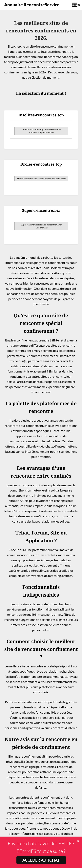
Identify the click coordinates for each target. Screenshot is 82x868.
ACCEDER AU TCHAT (41, 860)
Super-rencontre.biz (41, 210)
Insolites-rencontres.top (41, 115)
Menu (75, 4)
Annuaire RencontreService (32, 5)
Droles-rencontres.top (41, 164)
